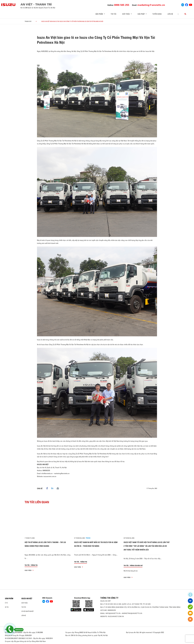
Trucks (88, 538)
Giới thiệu (25, 603)
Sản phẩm (9, 599)
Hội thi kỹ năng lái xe (131, 571)
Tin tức (114, 14)
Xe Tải (7, 607)
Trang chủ (28, 21)
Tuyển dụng (157, 14)
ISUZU (103, 601)
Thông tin (34, 565)
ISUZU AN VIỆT (27, 599)
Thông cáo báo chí (136, 566)
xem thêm (29, 570)
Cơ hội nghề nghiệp (28, 611)
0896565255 (112, 610)
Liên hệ (170, 14)
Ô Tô (6, 603)
